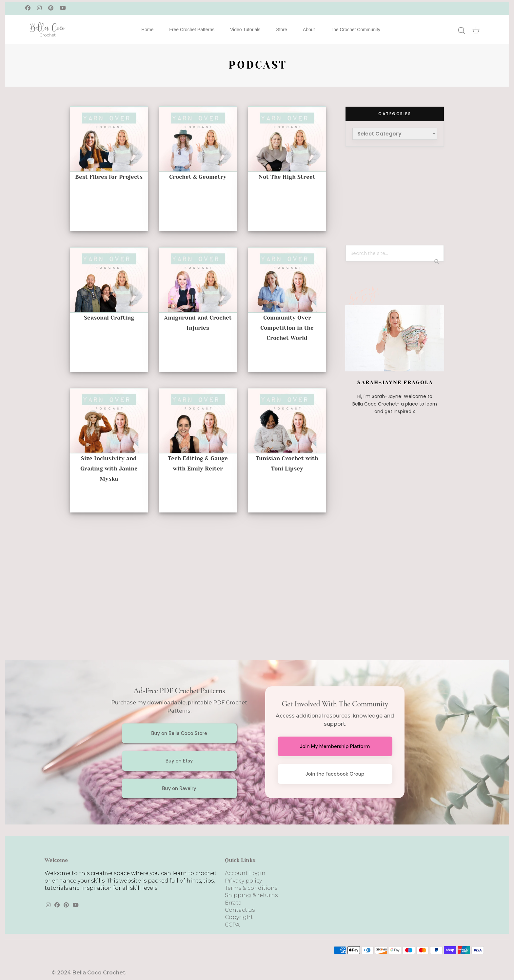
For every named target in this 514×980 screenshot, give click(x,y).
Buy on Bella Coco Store (179, 733)
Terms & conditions (251, 888)
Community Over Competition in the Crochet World (287, 328)
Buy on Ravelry (179, 788)
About (309, 30)
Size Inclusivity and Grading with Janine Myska (109, 469)
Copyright (239, 917)
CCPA (232, 925)
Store (281, 30)
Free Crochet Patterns (192, 30)
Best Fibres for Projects (109, 177)
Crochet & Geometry (198, 177)
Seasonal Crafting (109, 318)
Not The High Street (287, 177)
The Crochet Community (355, 30)
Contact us (240, 910)
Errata (233, 903)
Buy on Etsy (179, 761)
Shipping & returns (251, 895)
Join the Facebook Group (335, 774)
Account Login (245, 873)
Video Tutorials (245, 30)
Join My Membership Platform (335, 746)
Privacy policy (243, 881)
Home (147, 30)
